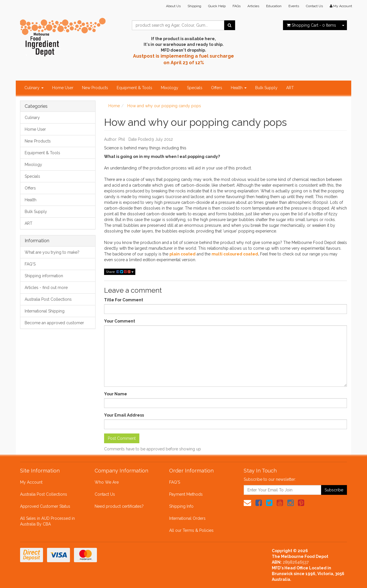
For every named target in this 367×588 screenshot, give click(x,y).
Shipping (194, 6)
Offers (217, 88)
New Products (95, 88)
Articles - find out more (46, 288)
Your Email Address (124, 415)
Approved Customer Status (45, 506)
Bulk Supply (266, 88)
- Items (311, 25)
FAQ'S (30, 264)
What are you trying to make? (52, 252)
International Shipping (45, 311)
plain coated (182, 254)
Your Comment (120, 321)
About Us (173, 6)
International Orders (187, 518)
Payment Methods (186, 494)
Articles (253, 6)
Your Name (116, 394)
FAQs (237, 6)
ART (290, 88)
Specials (195, 88)
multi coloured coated (235, 254)
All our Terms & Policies (191, 530)
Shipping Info (181, 506)
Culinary (34, 88)
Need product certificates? (119, 506)
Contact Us (314, 6)
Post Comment (122, 438)
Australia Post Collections (48, 299)
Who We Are (107, 482)
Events (294, 6)
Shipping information (44, 276)
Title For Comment (124, 300)
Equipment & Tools (134, 88)
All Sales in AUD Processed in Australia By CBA (47, 521)
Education (274, 6)
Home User (63, 88)
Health (239, 88)
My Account (31, 482)
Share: (120, 272)
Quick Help (217, 6)
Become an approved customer (54, 323)
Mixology (170, 88)
